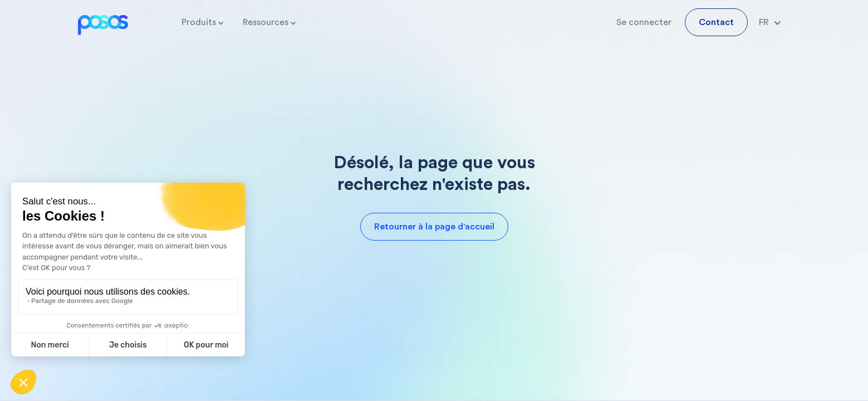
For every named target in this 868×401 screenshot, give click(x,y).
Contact (716, 22)
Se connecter (644, 22)
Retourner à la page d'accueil (434, 227)
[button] (203, 22)
